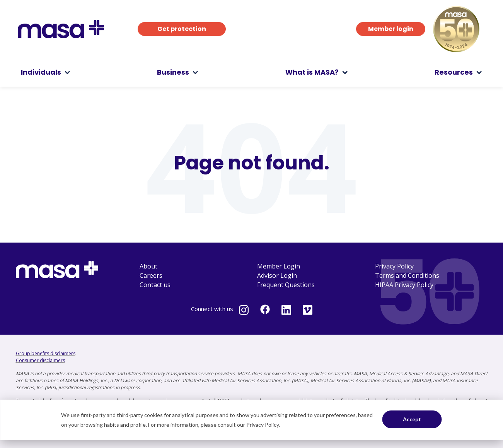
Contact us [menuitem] (155, 285)
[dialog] (252, 420)
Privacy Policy (263, 425)
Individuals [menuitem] (41, 72)
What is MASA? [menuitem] (312, 72)
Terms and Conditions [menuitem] (407, 275)
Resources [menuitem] (454, 72)
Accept (412, 419)
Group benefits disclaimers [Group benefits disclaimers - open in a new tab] (46, 353)
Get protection (182, 29)
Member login (391, 29)
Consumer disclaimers (40, 360)
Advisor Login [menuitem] (277, 275)
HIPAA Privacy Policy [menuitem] (404, 285)
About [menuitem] (148, 266)
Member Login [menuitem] (279, 266)
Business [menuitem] (173, 72)
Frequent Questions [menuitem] (286, 285)
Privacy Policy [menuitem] (394, 266)
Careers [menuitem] (151, 275)
